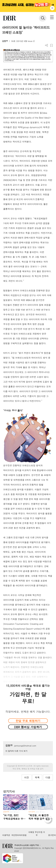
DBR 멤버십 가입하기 (28, 727)
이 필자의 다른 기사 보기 (16, 751)
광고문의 (52, 835)
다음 (48, 777)
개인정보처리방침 (19, 835)
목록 (37, 777)
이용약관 (6, 835)
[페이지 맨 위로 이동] (49, 820)
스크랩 (51, 45)
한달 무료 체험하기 (28, 721)
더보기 (47, 45)
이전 (27, 777)
